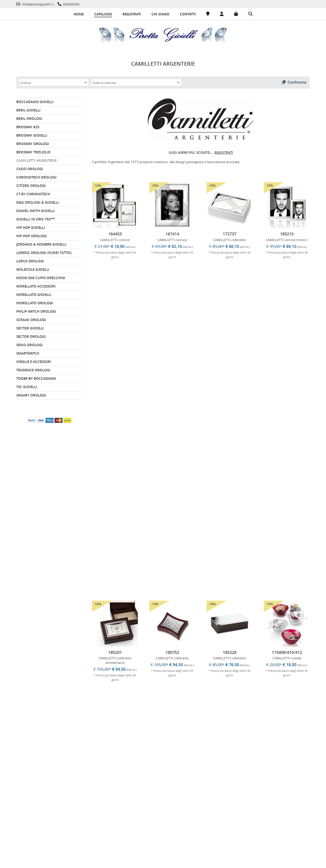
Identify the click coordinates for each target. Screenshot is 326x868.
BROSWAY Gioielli (32, 134)
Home (79, 14)
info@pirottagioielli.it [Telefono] (254, 815)
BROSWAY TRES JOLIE (33, 151)
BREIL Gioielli (28, 109)
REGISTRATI (224, 152)
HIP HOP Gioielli (31, 227)
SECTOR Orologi (31, 336)
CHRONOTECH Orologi (36, 176)
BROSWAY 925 (28, 126)
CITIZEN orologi (31, 185)
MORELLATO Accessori (36, 285)
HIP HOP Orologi (32, 235)
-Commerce (311, 863)
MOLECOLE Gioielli (33, 269)
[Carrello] (236, 14)
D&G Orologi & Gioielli (38, 202)
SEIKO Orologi (30, 344)
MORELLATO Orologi (35, 302)
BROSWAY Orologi (33, 143)
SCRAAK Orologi (31, 319)
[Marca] (136, 82)
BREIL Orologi (29, 118)
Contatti (188, 14)
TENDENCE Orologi (33, 369)
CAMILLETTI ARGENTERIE (36, 160)
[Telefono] (35, 4)
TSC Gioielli (27, 386)
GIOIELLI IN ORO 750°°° (36, 218)
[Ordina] (54, 82)
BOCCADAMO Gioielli (35, 101)
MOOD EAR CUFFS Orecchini (41, 277)
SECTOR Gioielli (30, 327)
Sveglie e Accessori (34, 361)
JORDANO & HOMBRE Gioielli (41, 243)
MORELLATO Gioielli (34, 294)
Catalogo (103, 14)
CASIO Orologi (30, 168)
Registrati (132, 14)
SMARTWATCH (28, 352)
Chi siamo (160, 14)
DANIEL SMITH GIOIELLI (36, 210)
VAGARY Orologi (31, 394)
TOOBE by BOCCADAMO (36, 378)
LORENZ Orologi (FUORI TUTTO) (44, 252)
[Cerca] (250, 14)
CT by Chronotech (33, 193)
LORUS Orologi (30, 260)
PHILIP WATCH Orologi (36, 311)
